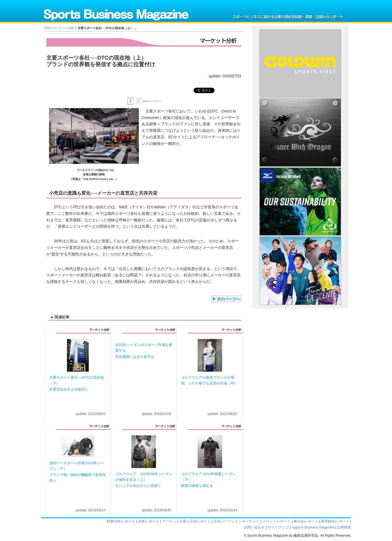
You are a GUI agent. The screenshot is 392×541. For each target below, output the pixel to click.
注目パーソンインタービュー (236, 521)
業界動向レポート (335, 521)
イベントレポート (277, 521)
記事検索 (344, 527)
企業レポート (149, 521)
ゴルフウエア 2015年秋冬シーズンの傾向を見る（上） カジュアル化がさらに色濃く (144, 480)
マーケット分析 (64, 28)
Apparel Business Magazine (313, 527)
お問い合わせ (254, 527)
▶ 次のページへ (226, 299)
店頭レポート (200, 521)
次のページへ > (152, 101)
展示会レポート (306, 521)
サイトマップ (278, 527)
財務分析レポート (121, 521)
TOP (47, 28)
